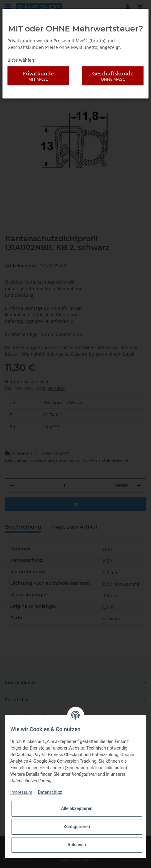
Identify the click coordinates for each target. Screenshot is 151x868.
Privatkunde (38, 76)
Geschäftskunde (113, 76)
